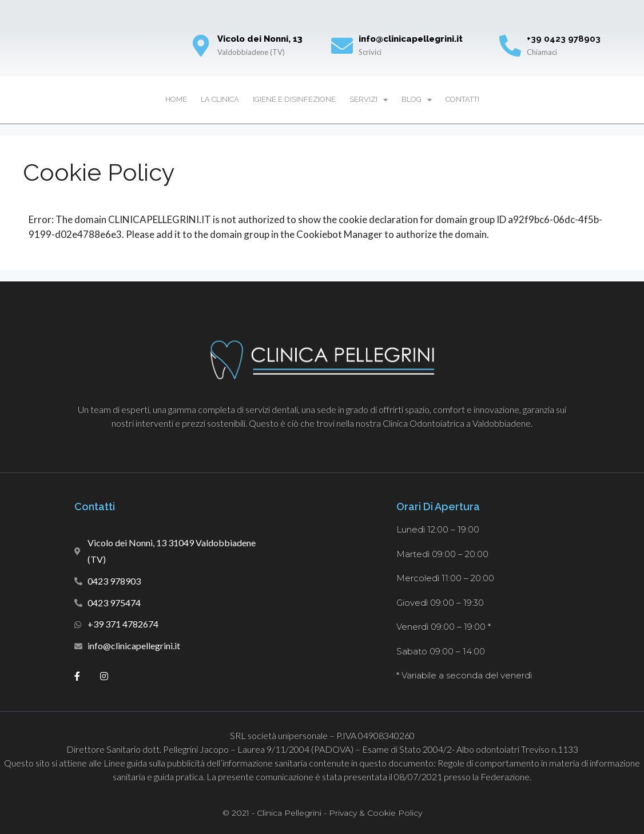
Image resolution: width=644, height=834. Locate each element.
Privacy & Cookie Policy (375, 813)
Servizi (369, 100)
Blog (417, 100)
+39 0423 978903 (564, 39)
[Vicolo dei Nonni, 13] (201, 46)
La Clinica (220, 99)
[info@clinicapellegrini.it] (342, 46)
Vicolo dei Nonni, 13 (260, 39)
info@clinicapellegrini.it (411, 39)
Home (176, 99)
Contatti (462, 99)
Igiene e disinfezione (294, 99)
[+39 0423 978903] (510, 46)
